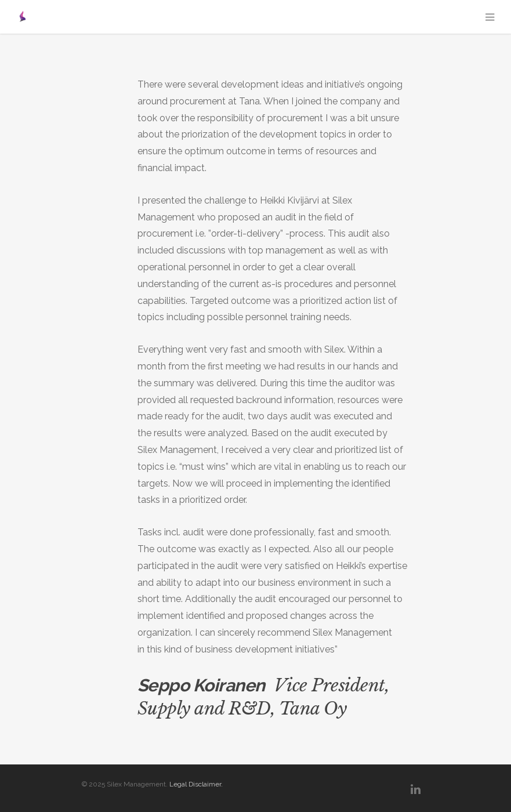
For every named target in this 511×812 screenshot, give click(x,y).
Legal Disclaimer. (196, 784)
